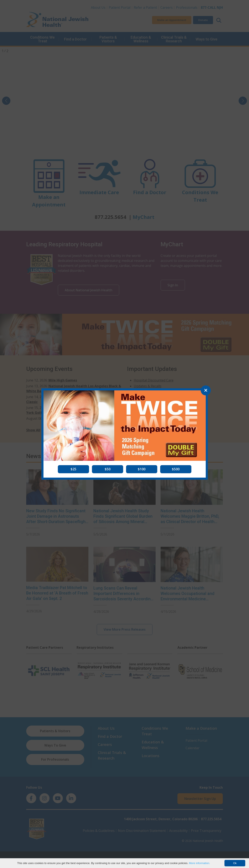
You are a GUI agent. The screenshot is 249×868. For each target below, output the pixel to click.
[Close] (206, 390)
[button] (73, 469)
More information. (199, 863)
